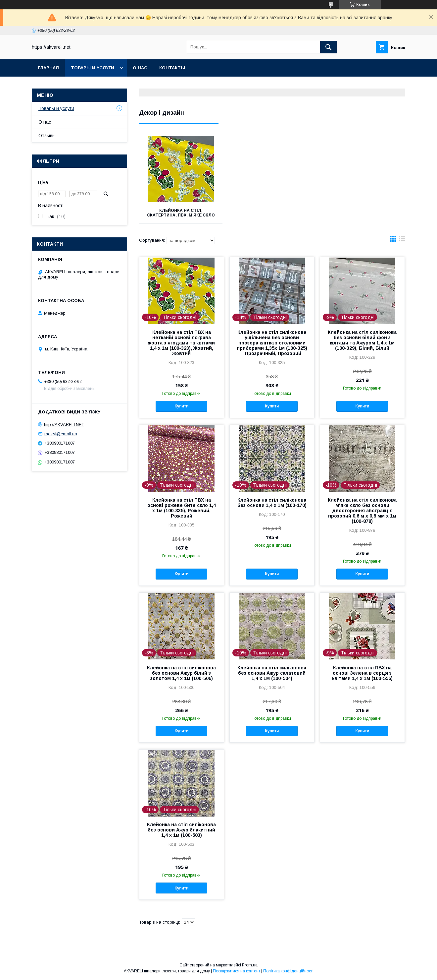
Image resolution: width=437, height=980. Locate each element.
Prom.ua (250, 965)
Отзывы (47, 136)
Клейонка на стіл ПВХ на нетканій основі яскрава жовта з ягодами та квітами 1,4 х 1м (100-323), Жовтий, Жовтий (181, 343)
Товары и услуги (93, 68)
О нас (140, 68)
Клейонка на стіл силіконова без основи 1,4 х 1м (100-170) (272, 503)
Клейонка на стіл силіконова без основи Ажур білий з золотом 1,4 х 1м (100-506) (181, 673)
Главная (48, 68)
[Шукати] (328, 47)
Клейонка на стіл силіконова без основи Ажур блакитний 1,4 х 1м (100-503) (181, 830)
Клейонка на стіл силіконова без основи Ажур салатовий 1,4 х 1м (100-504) (272, 673)
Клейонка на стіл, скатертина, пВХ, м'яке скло (181, 213)
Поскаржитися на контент (237, 971)
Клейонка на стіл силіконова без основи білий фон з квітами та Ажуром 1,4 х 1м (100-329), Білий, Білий (362, 340)
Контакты (172, 68)
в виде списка (402, 240)
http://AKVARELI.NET (64, 424)
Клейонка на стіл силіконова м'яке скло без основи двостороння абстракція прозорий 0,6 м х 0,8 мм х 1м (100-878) (362, 511)
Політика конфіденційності (288, 971)
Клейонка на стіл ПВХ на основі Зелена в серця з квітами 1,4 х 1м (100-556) (362, 673)
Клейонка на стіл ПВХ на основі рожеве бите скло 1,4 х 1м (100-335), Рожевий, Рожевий (182, 508)
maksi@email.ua (61, 434)
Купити (181, 406)
